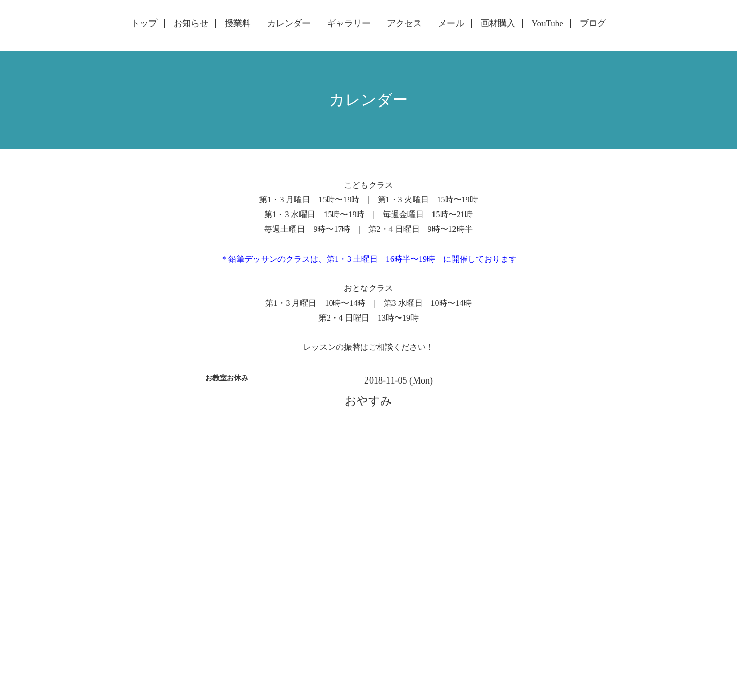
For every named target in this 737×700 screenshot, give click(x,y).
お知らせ (191, 24)
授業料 (238, 24)
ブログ (593, 24)
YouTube (548, 24)
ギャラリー (349, 24)
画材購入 (498, 24)
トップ (144, 24)
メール (451, 24)
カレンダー (289, 24)
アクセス (404, 24)
